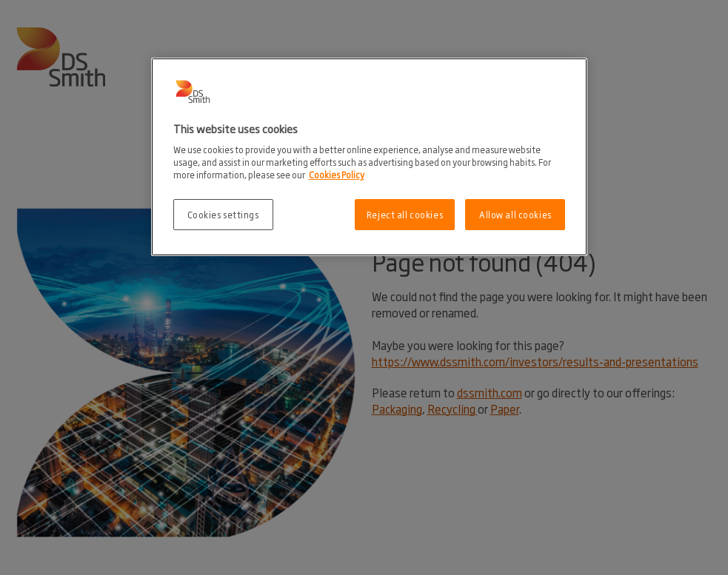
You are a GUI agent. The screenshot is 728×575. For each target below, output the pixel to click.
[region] (370, 157)
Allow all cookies (515, 214)
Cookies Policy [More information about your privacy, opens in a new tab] (337, 174)
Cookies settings (223, 214)
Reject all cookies (405, 214)
